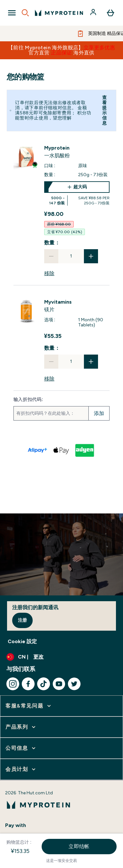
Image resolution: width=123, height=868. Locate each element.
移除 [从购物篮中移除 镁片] (49, 379)
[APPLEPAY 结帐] (61, 450)
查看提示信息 (105, 110)
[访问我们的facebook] (28, 684)
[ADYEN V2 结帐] (85, 450)
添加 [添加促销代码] (99, 413)
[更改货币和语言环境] (61, 657)
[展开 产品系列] (21, 727)
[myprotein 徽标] (59, 13)
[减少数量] (51, 256)
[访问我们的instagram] (13, 684)
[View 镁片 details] (77, 306)
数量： (52, 243)
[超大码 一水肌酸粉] (77, 193)
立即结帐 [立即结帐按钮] (79, 846)
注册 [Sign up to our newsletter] (22, 620)
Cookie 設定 (22, 641)
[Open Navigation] (12, 13)
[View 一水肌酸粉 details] (77, 152)
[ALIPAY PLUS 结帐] (38, 450)
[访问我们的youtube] (59, 684)
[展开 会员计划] (21, 769)
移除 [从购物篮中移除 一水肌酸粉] (49, 273)
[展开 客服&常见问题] (29, 706)
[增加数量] (91, 256)
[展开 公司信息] (21, 748)
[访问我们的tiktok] (44, 684)
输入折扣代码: (29, 400)
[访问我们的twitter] (74, 684)
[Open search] (25, 13)
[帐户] (94, 13)
